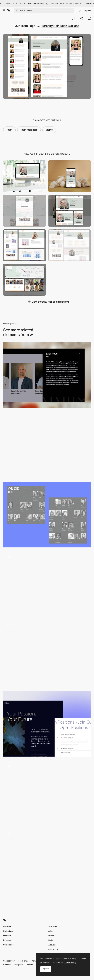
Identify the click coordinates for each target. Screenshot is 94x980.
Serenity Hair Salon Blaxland (60, 26)
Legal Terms (23, 961)
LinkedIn (29, 965)
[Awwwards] (9, 10)
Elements (7, 936)
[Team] (47, 375)
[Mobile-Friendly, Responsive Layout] (70, 211)
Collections (8, 931)
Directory (7, 940)
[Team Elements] (47, 654)
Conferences (9, 945)
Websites (7, 926)
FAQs (51, 940)
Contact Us (53, 949)
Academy (53, 926)
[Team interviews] (47, 863)
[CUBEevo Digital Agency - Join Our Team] (47, 724)
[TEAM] (47, 584)
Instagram (19, 965)
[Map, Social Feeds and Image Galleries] (24, 280)
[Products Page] (24, 245)
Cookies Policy (9, 961)
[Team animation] (47, 794)
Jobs (50, 931)
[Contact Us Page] (24, 211)
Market (51, 936)
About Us (52, 945)
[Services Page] (70, 245)
